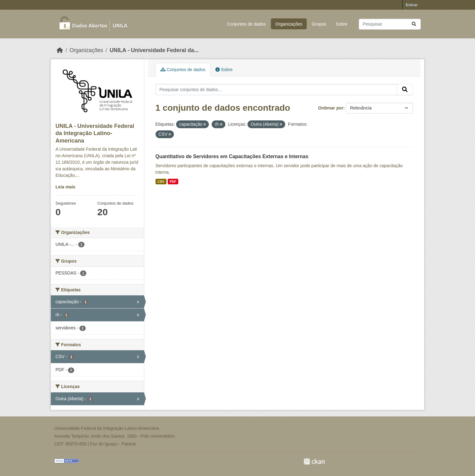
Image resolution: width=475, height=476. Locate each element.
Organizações (289, 24)
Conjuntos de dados (246, 24)
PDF (173, 182)
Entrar (412, 5)
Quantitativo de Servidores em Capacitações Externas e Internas (232, 156)
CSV (161, 182)
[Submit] (414, 24)
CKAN (314, 461)
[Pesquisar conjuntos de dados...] (390, 24)
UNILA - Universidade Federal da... (154, 50)
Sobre (341, 24)
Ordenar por (331, 108)
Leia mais (65, 187)
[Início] (60, 50)
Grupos (319, 24)
